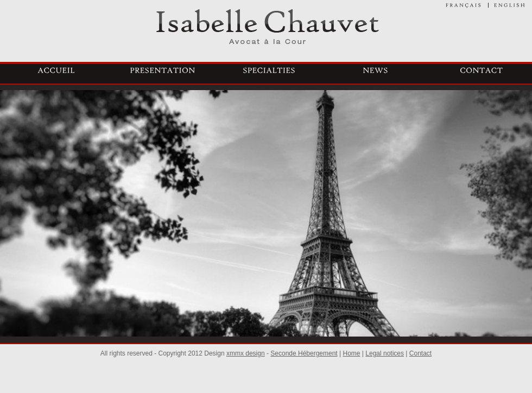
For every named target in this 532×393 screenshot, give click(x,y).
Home (352, 353)
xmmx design (246, 353)
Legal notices (385, 353)
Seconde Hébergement (304, 353)
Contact (420, 353)
